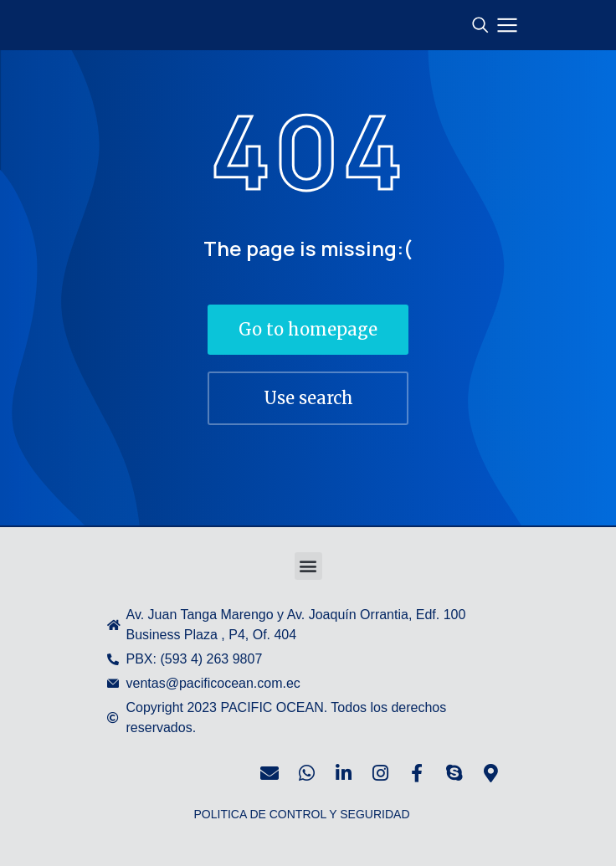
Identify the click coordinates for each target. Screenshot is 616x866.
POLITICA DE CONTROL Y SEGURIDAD (301, 814)
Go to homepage (308, 329)
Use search (308, 398)
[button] (308, 566)
